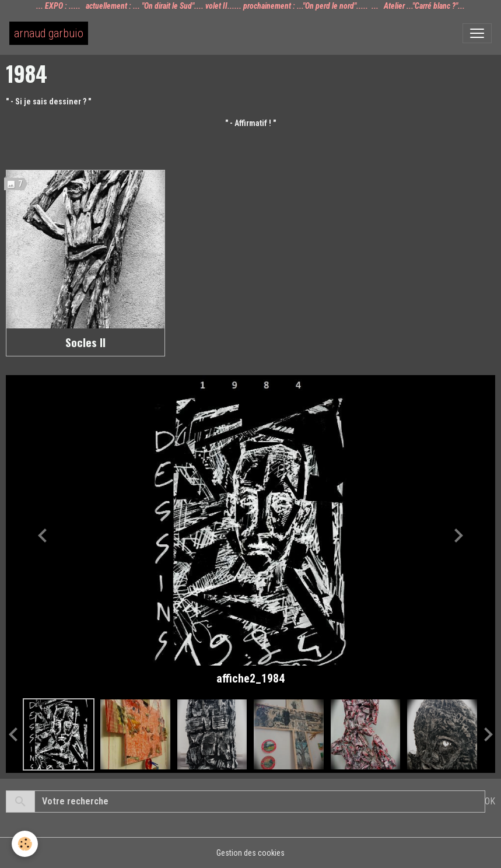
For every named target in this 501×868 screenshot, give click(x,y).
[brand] (49, 33)
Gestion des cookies (251, 853)
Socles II (85, 342)
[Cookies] (25, 844)
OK (490, 801)
